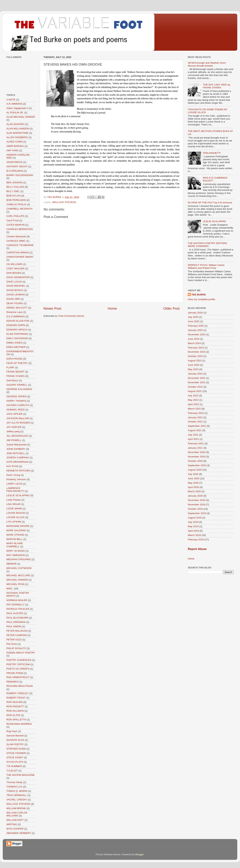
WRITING (12, 824)
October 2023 (195, 356)
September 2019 (197, 513)
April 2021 (193, 439)
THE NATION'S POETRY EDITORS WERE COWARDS (207, 245)
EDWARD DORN (16, 325)
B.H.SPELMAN (15, 171)
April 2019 (193, 531)
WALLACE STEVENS (64, 202)
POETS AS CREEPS (18, 669)
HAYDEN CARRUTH (18, 405)
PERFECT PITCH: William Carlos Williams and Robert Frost (206, 267)
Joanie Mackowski (16, 445)
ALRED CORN (15, 142)
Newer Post (52, 308)
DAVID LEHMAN (16, 295)
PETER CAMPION (17, 635)
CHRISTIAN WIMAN (18, 252)
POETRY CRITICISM (18, 664)
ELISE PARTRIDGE (17, 334)
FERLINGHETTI (212, 153)
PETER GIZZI (14, 640)
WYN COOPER (15, 829)
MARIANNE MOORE (18, 526)
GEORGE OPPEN (16, 396)
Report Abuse (197, 549)
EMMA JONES (15, 343)
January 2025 (195, 330)
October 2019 (195, 509)
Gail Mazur (12, 380)
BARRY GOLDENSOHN (20, 175)
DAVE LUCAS (14, 282)
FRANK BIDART (15, 372)
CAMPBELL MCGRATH (19, 209)
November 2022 (197, 382)
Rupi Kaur (12, 731)
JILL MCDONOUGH (17, 436)
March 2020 (194, 491)
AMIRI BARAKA (15, 146)
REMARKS (13, 682)
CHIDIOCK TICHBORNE (20, 245)
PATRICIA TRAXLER (18, 609)
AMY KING (12, 150)
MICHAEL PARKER (17, 580)
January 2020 (195, 496)
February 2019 (196, 540)
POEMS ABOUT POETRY (21, 653)
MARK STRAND (15, 535)
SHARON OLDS (15, 740)
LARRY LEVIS (14, 484)
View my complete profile (201, 299)
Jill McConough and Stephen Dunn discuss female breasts (207, 64)
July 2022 (193, 396)
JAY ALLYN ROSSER (18, 423)
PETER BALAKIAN (17, 631)
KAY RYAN (12, 466)
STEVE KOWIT (15, 757)
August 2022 (195, 391)
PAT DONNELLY (16, 605)
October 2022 (195, 387)
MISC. (10, 589)
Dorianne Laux (14, 312)
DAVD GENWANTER (18, 277)
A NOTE (11, 100)
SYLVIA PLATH (15, 762)
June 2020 (194, 478)
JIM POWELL (14, 440)
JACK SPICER (15, 414)
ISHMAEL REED (16, 410)
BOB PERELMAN (16, 200)
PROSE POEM (15, 673)
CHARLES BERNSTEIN (20, 229)
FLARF (10, 367)
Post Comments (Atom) (71, 316)
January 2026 (195, 313)
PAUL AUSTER (15, 613)
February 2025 (196, 326)
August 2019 (195, 518)
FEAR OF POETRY (17, 363)
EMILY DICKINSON (17, 338)
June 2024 (194, 339)
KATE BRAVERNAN (17, 462)
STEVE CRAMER (16, 753)
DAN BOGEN (14, 273)
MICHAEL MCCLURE (18, 575)
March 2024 (194, 343)
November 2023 (197, 352)
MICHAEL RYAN (16, 584)
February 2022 (196, 413)
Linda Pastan (14, 500)
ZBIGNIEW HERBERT (19, 833)
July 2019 (193, 522)
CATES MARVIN (16, 225)
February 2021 (196, 443)
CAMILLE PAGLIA (16, 204)
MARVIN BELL (15, 539)
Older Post (171, 308)
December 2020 (197, 452)
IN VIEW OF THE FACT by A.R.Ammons (210, 203)
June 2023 (194, 365)
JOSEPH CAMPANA (18, 458)
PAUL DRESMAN (16, 622)
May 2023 (193, 369)
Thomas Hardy (15, 782)
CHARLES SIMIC (16, 241)
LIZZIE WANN (14, 509)
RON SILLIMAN (15, 711)
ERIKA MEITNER (16, 347)
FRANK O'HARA (16, 376)
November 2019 (197, 505)
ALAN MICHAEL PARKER (21, 117)
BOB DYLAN (13, 196)
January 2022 (195, 417)
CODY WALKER (15, 269)
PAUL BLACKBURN (17, 618)
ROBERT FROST (16, 698)
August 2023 (195, 361)
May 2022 (193, 400)
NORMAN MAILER (17, 600)
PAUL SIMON (14, 626)
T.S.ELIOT (12, 771)
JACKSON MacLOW (18, 418)
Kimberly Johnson (16, 479)
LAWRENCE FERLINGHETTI (15, 490)
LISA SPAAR (13, 504)
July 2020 (193, 474)
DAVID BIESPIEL (16, 286)
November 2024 (197, 334)
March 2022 (194, 409)
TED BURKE (199, 295)
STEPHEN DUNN (16, 749)
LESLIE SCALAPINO (18, 495)
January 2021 (195, 448)
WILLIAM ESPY (15, 820)
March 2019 (194, 535)
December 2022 (197, 378)
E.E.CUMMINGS (16, 316)
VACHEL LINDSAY (17, 800)
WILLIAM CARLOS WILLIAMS (17, 814)
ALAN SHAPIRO (16, 124)
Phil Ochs (12, 644)
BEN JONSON (14, 183)
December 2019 (197, 500)
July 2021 (193, 435)
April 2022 (193, 404)
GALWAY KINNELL (17, 385)
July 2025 (193, 317)
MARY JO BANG (16, 551)
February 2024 (196, 348)
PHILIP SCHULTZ (16, 648)
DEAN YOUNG (15, 303)
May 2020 (193, 483)
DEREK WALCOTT (17, 308)
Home (112, 308)
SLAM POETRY (15, 744)
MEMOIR (11, 564)
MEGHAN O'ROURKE (19, 559)
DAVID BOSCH (15, 290)
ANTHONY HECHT (17, 166)
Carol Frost (13, 220)
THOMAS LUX (14, 787)
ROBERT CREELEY (18, 693)
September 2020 (197, 465)
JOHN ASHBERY (16, 449)
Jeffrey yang (13, 431)
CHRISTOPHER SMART (20, 257)
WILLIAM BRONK (16, 808)
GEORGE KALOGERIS (19, 389)
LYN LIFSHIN (14, 522)
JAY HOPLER (14, 427)
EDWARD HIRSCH (17, 330)
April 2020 (193, 487)
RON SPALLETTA (16, 720)
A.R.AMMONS (14, 104)
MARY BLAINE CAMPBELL (15, 545)
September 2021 (197, 426)
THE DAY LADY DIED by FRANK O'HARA (216, 86)
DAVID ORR (13, 299)
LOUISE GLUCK (16, 517)
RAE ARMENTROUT (18, 677)
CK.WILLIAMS (14, 264)
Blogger (140, 854)
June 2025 (194, 321)
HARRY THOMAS (16, 401)
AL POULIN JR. (15, 113)
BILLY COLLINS (15, 187)
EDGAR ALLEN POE (18, 321)
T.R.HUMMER (14, 766)
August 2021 (195, 430)
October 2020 (195, 461)
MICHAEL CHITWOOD (19, 568)
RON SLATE (13, 715)
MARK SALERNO (16, 530)
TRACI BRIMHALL (17, 795)
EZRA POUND (14, 359)
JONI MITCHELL (16, 453)
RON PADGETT (15, 706)
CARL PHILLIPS (15, 216)
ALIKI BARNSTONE (17, 133)
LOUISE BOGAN (16, 513)
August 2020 (195, 470)
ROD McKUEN (15, 702)
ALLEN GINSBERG (17, 137)
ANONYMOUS (15, 162)
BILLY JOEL (13, 191)
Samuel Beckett (15, 736)
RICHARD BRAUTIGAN (20, 686)
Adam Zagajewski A (17, 108)
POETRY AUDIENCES (19, 660)
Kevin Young (13, 475)
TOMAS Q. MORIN (17, 791)
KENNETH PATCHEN (18, 471)
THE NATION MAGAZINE (21, 775)
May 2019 (193, 526)
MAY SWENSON (16, 555)
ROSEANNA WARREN (19, 724)
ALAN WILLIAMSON (18, 129)
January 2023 (195, 374)
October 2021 (195, 422)
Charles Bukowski (16, 236)
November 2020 (197, 457)
